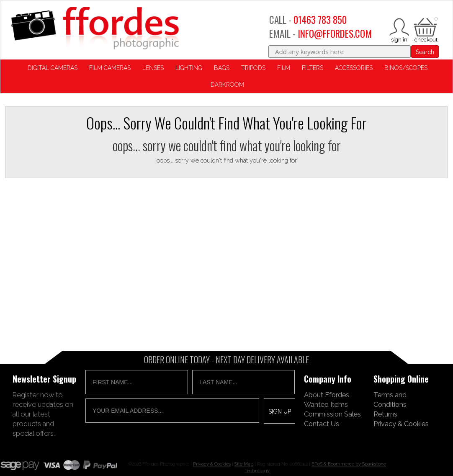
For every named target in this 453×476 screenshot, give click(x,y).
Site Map (244, 464)
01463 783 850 (320, 20)
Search (425, 52)
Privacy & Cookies (401, 424)
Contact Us (322, 424)
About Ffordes (327, 395)
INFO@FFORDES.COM (335, 34)
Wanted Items (326, 404)
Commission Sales (332, 414)
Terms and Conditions (390, 400)
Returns (385, 414)
